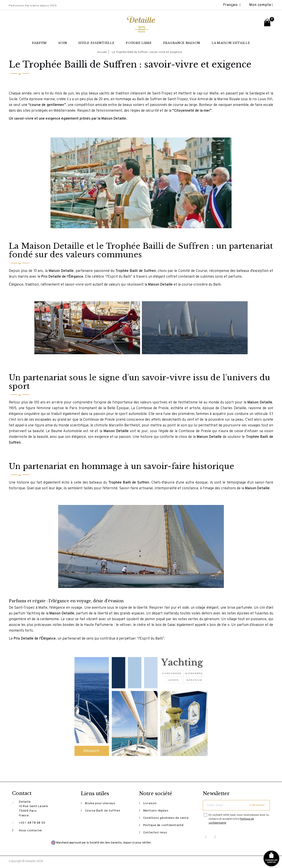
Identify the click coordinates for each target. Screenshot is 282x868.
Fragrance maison (182, 43)
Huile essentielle (96, 43)
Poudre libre (139, 43)
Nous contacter (31, 831)
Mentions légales (156, 811)
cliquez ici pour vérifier (137, 844)
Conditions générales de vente (166, 819)
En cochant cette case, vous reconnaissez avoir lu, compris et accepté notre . (239, 819)
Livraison (150, 804)
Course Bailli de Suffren (103, 811)
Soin (63, 43)
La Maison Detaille (231, 43)
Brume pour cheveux (100, 804)
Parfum (39, 43)
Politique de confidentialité (164, 826)
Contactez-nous (155, 834)
